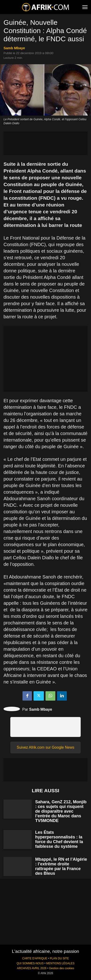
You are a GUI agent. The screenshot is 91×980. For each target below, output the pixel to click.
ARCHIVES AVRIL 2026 (32, 968)
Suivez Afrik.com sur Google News (45, 747)
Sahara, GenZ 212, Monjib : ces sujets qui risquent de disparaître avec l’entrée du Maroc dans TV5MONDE (61, 811)
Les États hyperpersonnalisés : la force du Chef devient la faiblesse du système (59, 839)
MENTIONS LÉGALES (60, 963)
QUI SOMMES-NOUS (30, 963)
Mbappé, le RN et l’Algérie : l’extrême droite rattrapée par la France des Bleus (61, 866)
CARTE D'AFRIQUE (35, 958)
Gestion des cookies (62, 968)
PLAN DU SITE (59, 958)
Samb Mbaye (14, 48)
